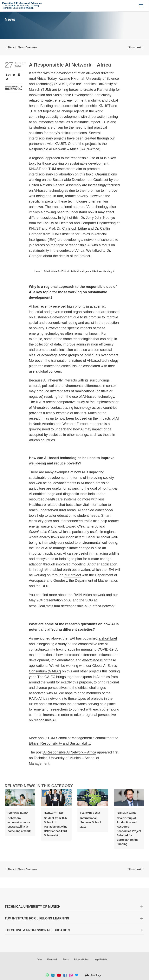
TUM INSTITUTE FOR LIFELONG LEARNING (37, 918)
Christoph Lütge (75, 228)
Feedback (52, 959)
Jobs (39, 959)
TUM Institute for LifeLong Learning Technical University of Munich (22, 6)
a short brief (108, 638)
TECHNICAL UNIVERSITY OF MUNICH (32, 907)
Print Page (96, 975)
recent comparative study (65, 402)
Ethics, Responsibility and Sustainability (59, 743)
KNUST (61, 84)
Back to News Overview (21, 47)
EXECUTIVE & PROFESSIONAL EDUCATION (37, 930)
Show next (136, 47)
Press (66, 959)
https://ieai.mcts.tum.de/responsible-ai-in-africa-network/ (72, 606)
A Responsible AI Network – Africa (70, 752)
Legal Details (101, 959)
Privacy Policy (81, 959)
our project (73, 575)
